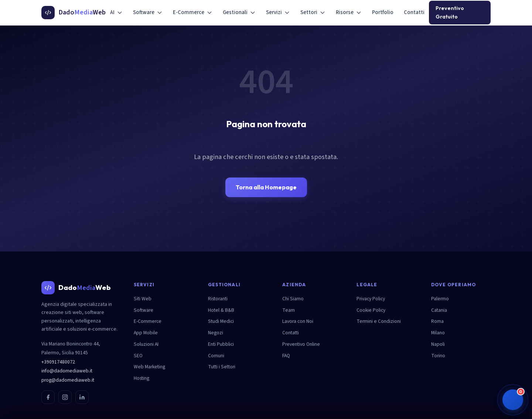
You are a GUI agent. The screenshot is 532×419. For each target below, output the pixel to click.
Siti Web (143, 299)
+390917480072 (58, 362)
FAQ (286, 356)
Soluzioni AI (146, 344)
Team (289, 310)
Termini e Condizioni (379, 321)
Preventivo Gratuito (450, 12)
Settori (313, 12)
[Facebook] (48, 397)
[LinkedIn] (82, 397)
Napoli (438, 344)
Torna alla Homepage (266, 187)
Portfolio (383, 12)
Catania (439, 310)
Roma (437, 321)
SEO (138, 356)
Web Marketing (149, 367)
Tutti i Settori (222, 367)
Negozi (216, 333)
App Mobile (146, 333)
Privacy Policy (371, 299)
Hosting (141, 378)
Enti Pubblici (221, 344)
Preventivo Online (301, 344)
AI (116, 12)
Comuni (216, 356)
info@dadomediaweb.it (67, 371)
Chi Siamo (293, 299)
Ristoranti (218, 299)
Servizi (278, 12)
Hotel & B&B (221, 310)
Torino (438, 356)
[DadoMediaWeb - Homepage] (74, 13)
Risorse (349, 12)
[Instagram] (65, 397)
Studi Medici (221, 321)
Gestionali (239, 12)
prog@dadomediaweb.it (68, 380)
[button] (513, 400)
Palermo (440, 299)
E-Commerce (193, 12)
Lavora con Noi (298, 321)
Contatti (414, 12)
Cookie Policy (371, 310)
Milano (438, 333)
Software (148, 12)
